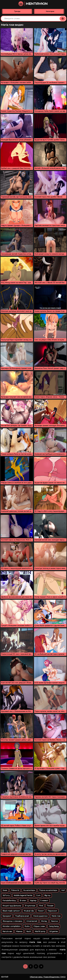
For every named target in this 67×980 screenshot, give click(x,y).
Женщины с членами (12, 921)
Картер (33, 901)
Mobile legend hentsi (23, 895)
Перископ (52, 911)
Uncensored (32, 921)
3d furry (6, 895)
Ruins (27, 926)
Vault (29, 931)
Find (41, 906)
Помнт (41, 911)
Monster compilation (12, 926)
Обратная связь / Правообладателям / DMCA (48, 977)
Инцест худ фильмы (12, 906)
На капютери (29, 890)
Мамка (19, 931)
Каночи (54, 921)
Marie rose (56, 916)
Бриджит (7, 916)
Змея (5, 890)
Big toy (47, 895)
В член (23, 901)
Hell (63, 890)
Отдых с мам (39, 926)
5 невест (44, 901)
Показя (50, 906)
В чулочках (30, 906)
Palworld (15, 890)
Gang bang (54, 926)
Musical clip (29, 911)
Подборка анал (22, 916)
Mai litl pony (40, 931)
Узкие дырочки (40, 916)
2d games (54, 931)
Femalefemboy (9, 901)
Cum (38, 895)
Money (44, 921)
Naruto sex (7, 931)
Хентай (5, 977)
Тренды (17, 11)
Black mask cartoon (11, 911)
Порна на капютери (48, 890)
